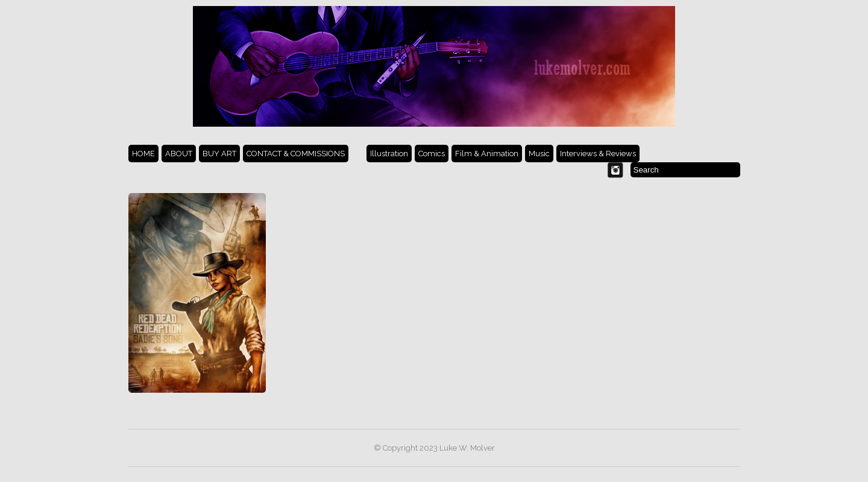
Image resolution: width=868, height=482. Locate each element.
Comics (432, 154)
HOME (143, 154)
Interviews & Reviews (598, 154)
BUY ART (219, 154)
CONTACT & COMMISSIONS (296, 154)
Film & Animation (487, 154)
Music (539, 154)
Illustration (389, 154)
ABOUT (179, 154)
